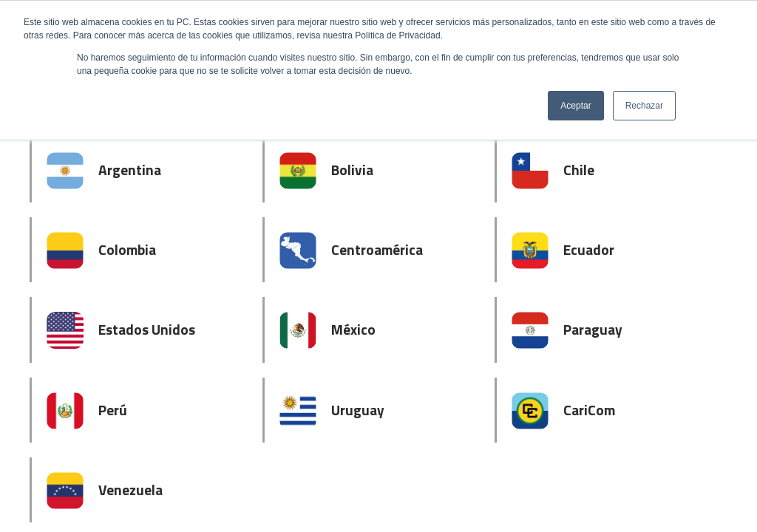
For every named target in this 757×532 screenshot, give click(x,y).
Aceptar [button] (576, 106)
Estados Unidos (147, 329)
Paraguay (593, 329)
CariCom (589, 410)
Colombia (127, 249)
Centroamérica (377, 249)
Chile (579, 170)
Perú (113, 410)
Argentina (130, 170)
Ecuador (589, 249)
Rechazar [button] (644, 106)
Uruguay (358, 410)
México (353, 329)
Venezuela (130, 490)
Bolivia (352, 170)
